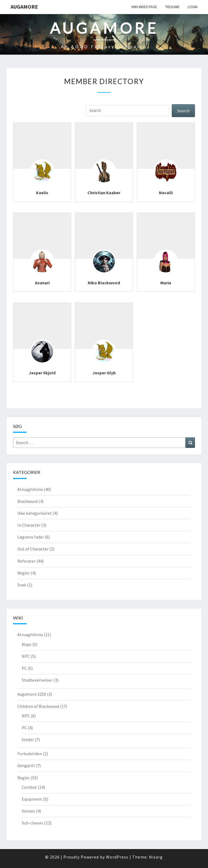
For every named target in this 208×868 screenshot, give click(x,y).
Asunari (42, 283)
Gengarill (26, 765)
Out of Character (33, 549)
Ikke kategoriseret (35, 513)
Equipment (32, 799)
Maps (27, 644)
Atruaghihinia (30, 489)
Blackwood (27, 501)
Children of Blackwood (38, 706)
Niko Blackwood (104, 283)
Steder (28, 740)
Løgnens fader (31, 537)
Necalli (166, 193)
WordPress (117, 857)
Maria (166, 283)
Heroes (28, 811)
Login (193, 7)
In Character (29, 525)
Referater (26, 561)
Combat (29, 787)
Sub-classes (32, 823)
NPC (26, 656)
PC (24, 668)
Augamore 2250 (32, 694)
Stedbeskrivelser (37, 680)
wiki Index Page (144, 7)
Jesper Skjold (42, 373)
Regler (24, 573)
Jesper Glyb (104, 373)
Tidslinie (172, 7)
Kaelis (42, 193)
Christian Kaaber (104, 193)
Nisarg (156, 857)
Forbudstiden (30, 754)
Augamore (24, 7)
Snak (22, 585)
